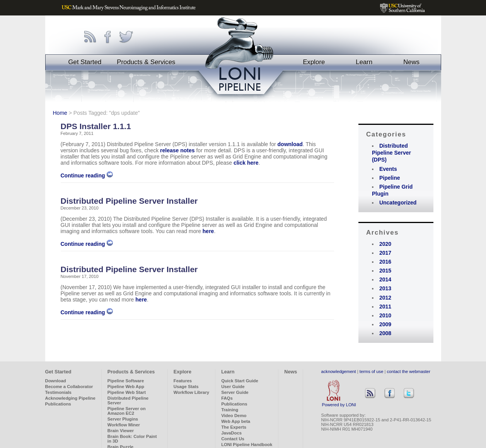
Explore (314, 62)
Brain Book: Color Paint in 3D (132, 439)
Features (183, 381)
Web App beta (236, 421)
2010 (385, 315)
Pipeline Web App (126, 387)
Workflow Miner (124, 425)
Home (60, 113)
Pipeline (390, 178)
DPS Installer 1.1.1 (96, 126)
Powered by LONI (339, 403)
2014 (385, 279)
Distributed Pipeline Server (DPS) (391, 153)
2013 (385, 288)
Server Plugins (123, 419)
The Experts (234, 427)
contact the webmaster (409, 371)
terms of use (372, 371)
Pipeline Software (126, 381)
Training (230, 410)
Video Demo (234, 416)
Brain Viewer (121, 431)
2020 (385, 244)
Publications (58, 404)
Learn (364, 62)
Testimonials (58, 392)
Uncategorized (398, 203)
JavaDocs (231, 433)
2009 (385, 324)
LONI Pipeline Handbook (247, 445)
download (290, 144)
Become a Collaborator (69, 387)
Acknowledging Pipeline (70, 398)
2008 (385, 333)
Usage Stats (186, 387)
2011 (385, 307)
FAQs (227, 398)
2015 (385, 271)
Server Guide (235, 392)
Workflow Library (191, 392)
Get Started (85, 62)
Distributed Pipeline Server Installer (129, 201)
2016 (385, 262)
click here (246, 163)
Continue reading (87, 175)
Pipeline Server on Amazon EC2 (127, 411)
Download (56, 381)
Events (388, 169)
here (208, 231)
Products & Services (146, 62)
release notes (177, 150)
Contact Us (233, 439)
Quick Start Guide (240, 381)
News (411, 62)
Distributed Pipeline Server (128, 400)
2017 (385, 253)
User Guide (233, 387)
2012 (385, 298)
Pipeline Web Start (127, 392)
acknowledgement (339, 371)
